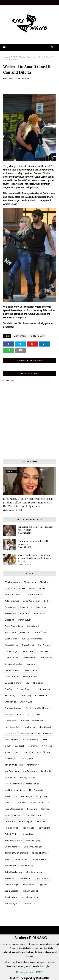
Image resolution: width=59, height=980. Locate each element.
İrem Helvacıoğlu (30, 897)
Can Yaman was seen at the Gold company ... (33, 542)
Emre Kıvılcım (41, 695)
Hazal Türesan (44, 733)
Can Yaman (20, 336)
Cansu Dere (27, 651)
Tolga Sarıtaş (27, 866)
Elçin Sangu (11, 695)
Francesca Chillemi (14, 714)
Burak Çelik (25, 632)
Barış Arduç (10, 607)
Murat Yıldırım (37, 803)
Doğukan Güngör (13, 683)
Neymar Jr (46, 809)
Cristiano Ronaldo (14, 664)
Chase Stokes (46, 658)
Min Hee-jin (27, 796)
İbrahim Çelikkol (30, 891)
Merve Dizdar (11, 796)
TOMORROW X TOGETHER (16, 853)
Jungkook (20, 746)
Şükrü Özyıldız (30, 903)
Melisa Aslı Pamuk (13, 784)
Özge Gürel (28, 885)
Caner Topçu (11, 651)
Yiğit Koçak (25, 878)
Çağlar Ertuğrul (12, 885)
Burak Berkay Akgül (14, 626)
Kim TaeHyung (30, 771)
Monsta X (9, 803)
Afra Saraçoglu (12, 582)
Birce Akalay (40, 614)
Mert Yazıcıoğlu (36, 790)
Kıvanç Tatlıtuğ (27, 777)
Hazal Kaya (10, 733)
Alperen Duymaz (27, 588)
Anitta (42, 588)
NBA (50, 803)
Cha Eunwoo (29, 658)
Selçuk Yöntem (12, 834)
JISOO (8, 746)
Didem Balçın (11, 677)
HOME (39, 972)
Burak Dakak (33, 626)
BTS (46, 601)
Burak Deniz (10, 632)
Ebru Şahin (38, 683)
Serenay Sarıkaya (13, 840)
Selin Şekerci (45, 828)
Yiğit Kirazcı (10, 878)
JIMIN (45, 740)
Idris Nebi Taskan (30, 740)
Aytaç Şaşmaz (12, 601)
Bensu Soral (26, 607)
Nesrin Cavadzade (14, 809)
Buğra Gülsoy (11, 645)
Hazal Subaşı (26, 733)
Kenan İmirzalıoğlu (14, 765)
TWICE (8, 859)
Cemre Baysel (12, 658)
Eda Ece (9, 689)
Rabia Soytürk (12, 828)
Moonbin (22, 803)
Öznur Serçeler (12, 891)
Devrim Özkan (30, 670)
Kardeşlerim (27, 759)
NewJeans (32, 809)
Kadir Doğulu (11, 759)
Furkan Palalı (11, 721)
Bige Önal (25, 614)
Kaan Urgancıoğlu (24, 752)
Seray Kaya (29, 834)
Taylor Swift (10, 866)
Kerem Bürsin (33, 765)
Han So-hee (29, 727)
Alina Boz (44, 582)
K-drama (33, 746)
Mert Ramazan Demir (15, 790)
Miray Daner (42, 796)
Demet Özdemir (12, 670)
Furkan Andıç (34, 714)
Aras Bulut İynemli (13, 595)
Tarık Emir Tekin (39, 859)
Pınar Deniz (42, 822)
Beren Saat (41, 607)
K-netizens (47, 746)
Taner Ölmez (21, 859)
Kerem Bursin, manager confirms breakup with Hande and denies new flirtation (34, 558)
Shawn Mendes (12, 847)
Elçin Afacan (44, 689)
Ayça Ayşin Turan (32, 601)
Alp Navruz (10, 588)
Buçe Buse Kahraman (32, 639)
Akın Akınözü (30, 582)
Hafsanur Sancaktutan (32, 721)
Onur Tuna (10, 822)
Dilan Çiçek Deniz (30, 677)
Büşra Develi (28, 645)
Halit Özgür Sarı (12, 727)
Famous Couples (13, 708)
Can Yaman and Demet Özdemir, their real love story (36, 528)
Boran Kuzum (25, 620)
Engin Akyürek (27, 702)
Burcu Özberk (11, 639)
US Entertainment (34, 872)
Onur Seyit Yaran (34, 815)
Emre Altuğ (26, 695)
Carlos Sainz (43, 651)
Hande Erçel (45, 727)
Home (6, 57)
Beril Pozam (10, 614)
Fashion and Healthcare (37, 708)
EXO (27, 683)
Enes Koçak (10, 702)
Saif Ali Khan (28, 828)
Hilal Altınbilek (11, 740)
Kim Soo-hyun (12, 771)
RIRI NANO (10, 78)
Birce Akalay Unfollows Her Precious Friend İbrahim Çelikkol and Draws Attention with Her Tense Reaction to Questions (28, 502)
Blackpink (10, 620)
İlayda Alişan (11, 897)
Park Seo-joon (26, 822)
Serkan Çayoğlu (34, 840)
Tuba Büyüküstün (13, 872)
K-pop (8, 752)
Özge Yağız (43, 885)
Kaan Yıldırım (43, 752)
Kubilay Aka (47, 771)
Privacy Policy (25, 972)
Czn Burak (32, 664)
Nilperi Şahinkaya (13, 815)
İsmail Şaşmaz (12, 903)
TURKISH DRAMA (18, 57)
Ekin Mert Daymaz (25, 689)
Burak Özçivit (41, 632)
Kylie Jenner (10, 777)
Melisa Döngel (33, 784)
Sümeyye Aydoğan (33, 847)
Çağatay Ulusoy (42, 878)
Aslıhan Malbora (34, 595)
